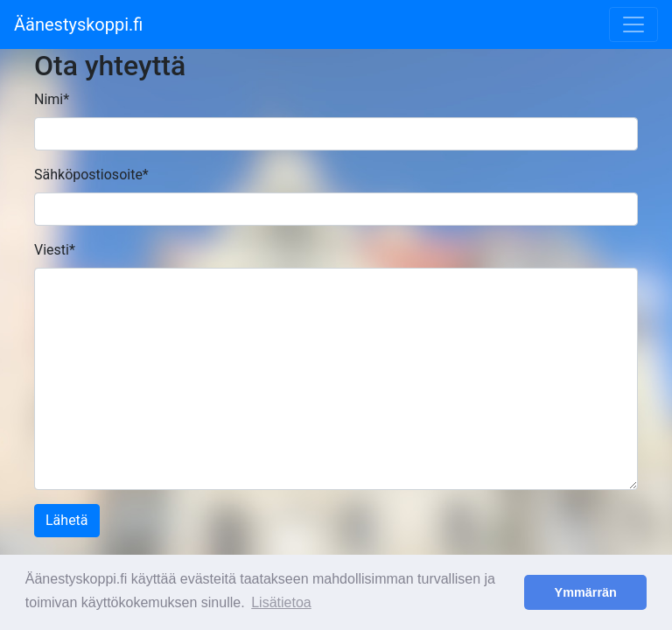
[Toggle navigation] (633, 24)
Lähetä (67, 520)
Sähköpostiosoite (91, 175)
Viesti (55, 250)
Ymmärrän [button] (586, 592)
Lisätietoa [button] (281, 602)
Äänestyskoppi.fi (78, 24)
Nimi (52, 99)
